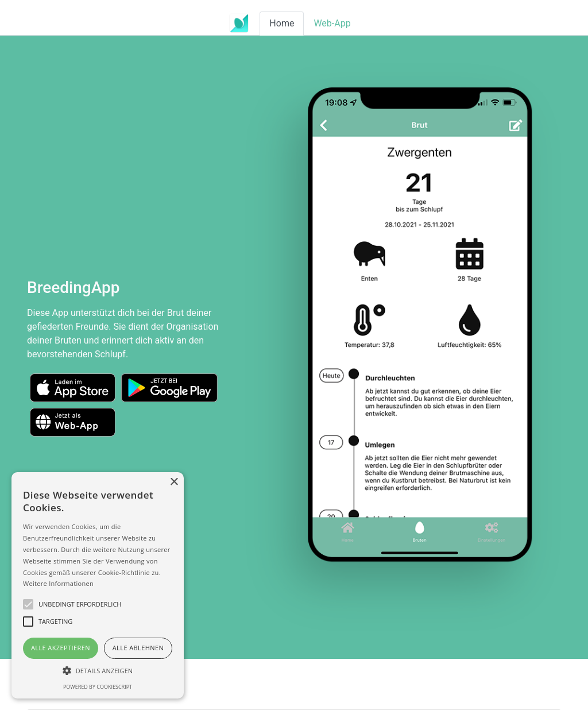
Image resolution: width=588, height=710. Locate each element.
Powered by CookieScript (98, 687)
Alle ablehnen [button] (138, 648)
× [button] (174, 482)
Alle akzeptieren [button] (61, 648)
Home (282, 23)
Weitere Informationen (58, 583)
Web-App (332, 23)
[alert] (98, 585)
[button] (98, 670)
